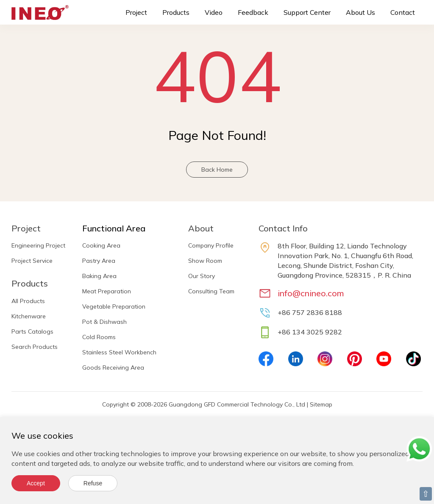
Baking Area (99, 276)
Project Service (32, 261)
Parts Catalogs (32, 331)
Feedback (253, 12)
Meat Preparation (107, 291)
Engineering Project (38, 245)
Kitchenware (29, 316)
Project (136, 12)
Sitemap (321, 404)
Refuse (93, 483)
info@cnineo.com (311, 293)
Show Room (205, 261)
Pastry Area (99, 261)
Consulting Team (211, 291)
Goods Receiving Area (113, 368)
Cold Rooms (99, 337)
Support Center (307, 12)
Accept (36, 483)
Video (214, 12)
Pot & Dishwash (104, 322)
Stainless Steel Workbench (119, 352)
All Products (28, 301)
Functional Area (114, 228)
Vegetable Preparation (114, 306)
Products (176, 12)
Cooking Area (101, 245)
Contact (403, 12)
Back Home (217, 170)
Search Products (35, 347)
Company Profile (211, 245)
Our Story (202, 276)
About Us (360, 12)
